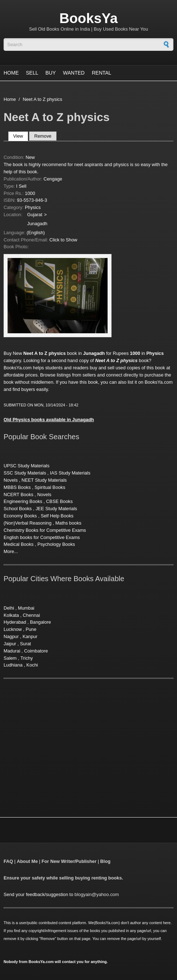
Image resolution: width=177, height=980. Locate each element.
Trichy (27, 658)
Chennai (31, 615)
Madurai (12, 651)
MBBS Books (17, 487)
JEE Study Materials (56, 509)
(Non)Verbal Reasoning (28, 523)
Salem (10, 658)
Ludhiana (13, 665)
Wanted (74, 73)
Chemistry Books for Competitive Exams (45, 530)
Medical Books (19, 544)
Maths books (69, 523)
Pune (31, 629)
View (21, 136)
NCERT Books (19, 495)
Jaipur (10, 644)
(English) (36, 233)
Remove (43, 136)
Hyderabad (15, 622)
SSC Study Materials (25, 473)
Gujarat (35, 215)
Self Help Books (57, 516)
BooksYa (88, 18)
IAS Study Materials (70, 473)
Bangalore (40, 622)
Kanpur (30, 636)
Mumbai (26, 608)
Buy (51, 73)
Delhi (9, 608)
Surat (26, 644)
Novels (11, 480)
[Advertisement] (64, 739)
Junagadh (37, 224)
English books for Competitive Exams (42, 537)
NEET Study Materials (44, 480)
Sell (32, 73)
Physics (33, 207)
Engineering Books (23, 501)
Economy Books (20, 516)
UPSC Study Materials (26, 466)
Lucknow (13, 629)
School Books (18, 509)
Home (11, 73)
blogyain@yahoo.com (97, 894)
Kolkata (11, 615)
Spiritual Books (50, 487)
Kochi (32, 665)
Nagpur (11, 636)
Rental (101, 73)
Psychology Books (56, 544)
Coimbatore (36, 651)
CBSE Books (59, 501)
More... (11, 551)
